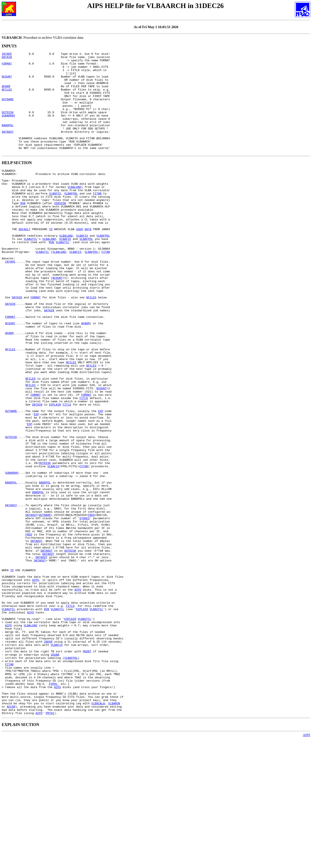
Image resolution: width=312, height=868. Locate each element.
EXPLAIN (55, 472)
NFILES (7, 97)
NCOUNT (7, 82)
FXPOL (53, 807)
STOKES (85, 608)
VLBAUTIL (30, 273)
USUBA (55, 772)
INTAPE (7, 54)
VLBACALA (98, 831)
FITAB (97, 219)
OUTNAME (8, 109)
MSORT (87, 768)
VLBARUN (114, 831)
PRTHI (50, 842)
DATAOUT (8, 148)
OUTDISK (8, 124)
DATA (88, 262)
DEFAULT (25, 262)
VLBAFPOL (71, 219)
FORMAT (7, 66)
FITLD (84, 464)
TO (51, 262)
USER (79, 262)
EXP (101, 480)
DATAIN (7, 58)
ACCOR (11, 834)
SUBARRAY (8, 128)
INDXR (48, 756)
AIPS (35, 682)
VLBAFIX (55, 219)
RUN (23, 230)
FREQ (91, 605)
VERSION (60, 230)
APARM (6, 93)
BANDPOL (8, 140)
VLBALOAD (74, 211)
